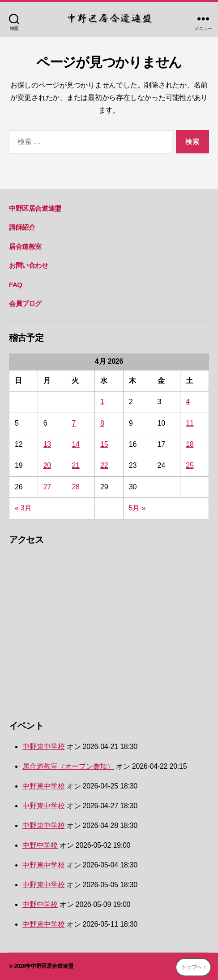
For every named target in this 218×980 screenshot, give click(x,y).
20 (47, 465)
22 (104, 465)
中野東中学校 (44, 747)
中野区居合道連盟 (35, 208)
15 (104, 444)
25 (190, 465)
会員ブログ (25, 303)
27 (47, 487)
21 (75, 465)
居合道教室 (25, 246)
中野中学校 (40, 845)
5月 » (137, 508)
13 (47, 444)
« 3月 (23, 508)
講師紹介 (22, 227)
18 (190, 444)
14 (75, 444)
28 (75, 487)
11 (190, 423)
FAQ (16, 285)
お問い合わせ (29, 265)
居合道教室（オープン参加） (68, 766)
